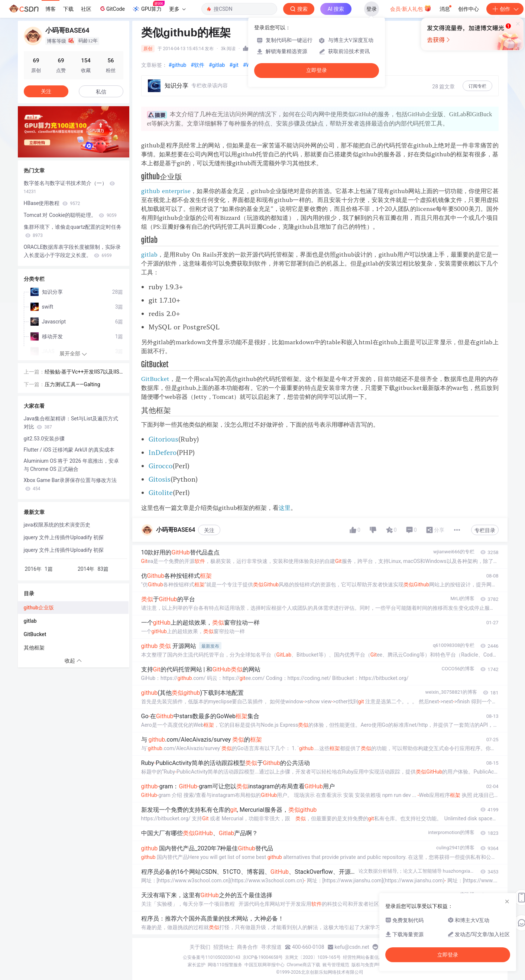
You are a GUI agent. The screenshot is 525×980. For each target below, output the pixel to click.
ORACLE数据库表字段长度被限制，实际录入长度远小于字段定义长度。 (72, 251)
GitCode (112, 9)
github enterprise (166, 191)
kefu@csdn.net (352, 947)
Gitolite (161, 493)
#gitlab (217, 65)
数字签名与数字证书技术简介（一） (69, 187)
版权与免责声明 (367, 965)
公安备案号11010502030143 (211, 957)
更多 (177, 9)
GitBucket (155, 379)
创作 (505, 9)
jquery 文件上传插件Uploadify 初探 (64, 537)
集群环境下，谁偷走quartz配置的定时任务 (73, 231)
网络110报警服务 (225, 965)
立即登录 (317, 70)
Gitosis (160, 479)
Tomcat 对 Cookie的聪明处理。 (70, 215)
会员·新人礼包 (411, 8)
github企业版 (39, 608)
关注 (209, 530)
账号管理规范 (336, 965)
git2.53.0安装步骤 (44, 439)
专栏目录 (485, 530)
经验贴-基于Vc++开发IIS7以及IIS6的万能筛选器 (83, 372)
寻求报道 (271, 947)
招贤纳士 (224, 947)
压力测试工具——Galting (72, 384)
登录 (372, 9)
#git (234, 65)
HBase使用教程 (52, 203)
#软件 (197, 65)
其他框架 (34, 648)
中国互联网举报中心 (265, 965)
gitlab (149, 254)
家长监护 (197, 965)
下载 (68, 9)
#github (178, 65)
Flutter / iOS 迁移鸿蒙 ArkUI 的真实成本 (69, 450)
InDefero (163, 452)
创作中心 (469, 9)
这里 (285, 508)
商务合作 (247, 947)
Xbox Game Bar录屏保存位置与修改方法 (70, 484)
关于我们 (200, 947)
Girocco (161, 466)
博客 (51, 9)
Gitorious (163, 439)
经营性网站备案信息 (363, 957)
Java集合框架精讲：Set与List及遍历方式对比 (71, 423)
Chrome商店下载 (304, 965)
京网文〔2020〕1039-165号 (313, 957)
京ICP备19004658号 (263, 957)
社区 (86, 9)
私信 (101, 92)
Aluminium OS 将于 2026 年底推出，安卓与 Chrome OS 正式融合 (71, 465)
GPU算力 (148, 7)
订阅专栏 (477, 86)
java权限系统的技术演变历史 (57, 525)
